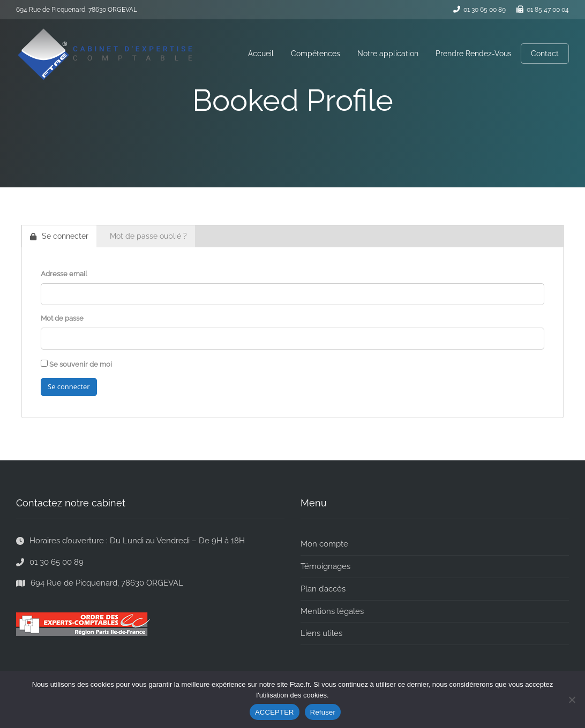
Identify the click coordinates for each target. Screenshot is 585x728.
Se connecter (59, 236)
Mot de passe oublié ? (148, 236)
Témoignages (325, 566)
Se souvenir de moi (76, 364)
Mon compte (324, 544)
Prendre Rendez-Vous (474, 54)
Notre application (388, 54)
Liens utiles (321, 633)
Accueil (261, 54)
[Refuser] (572, 700)
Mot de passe (62, 318)
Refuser (323, 712)
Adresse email (64, 274)
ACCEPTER (275, 712)
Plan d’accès (323, 589)
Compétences (316, 54)
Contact (545, 54)
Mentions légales (332, 611)
